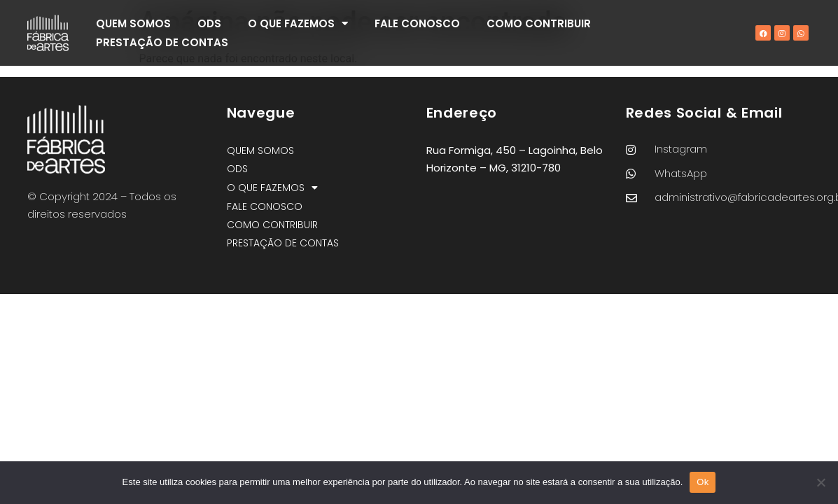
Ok (703, 482)
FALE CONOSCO (417, 23)
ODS (209, 23)
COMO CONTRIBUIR (539, 23)
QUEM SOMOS (133, 23)
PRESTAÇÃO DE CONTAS (162, 42)
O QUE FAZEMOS (298, 23)
